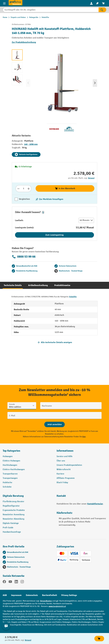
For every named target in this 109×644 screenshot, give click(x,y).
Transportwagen (10, 478)
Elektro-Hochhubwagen (14, 469)
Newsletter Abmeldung (13, 519)
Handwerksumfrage (12, 532)
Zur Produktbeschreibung (24, 42)
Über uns (61, 461)
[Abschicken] (55, 424)
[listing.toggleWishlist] (49, 199)
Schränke (7, 487)
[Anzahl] (23, 189)
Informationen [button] (65, 451)
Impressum (16, 595)
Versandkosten (46, 601)
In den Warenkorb (65, 188)
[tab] (13, 285)
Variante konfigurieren (26, 154)
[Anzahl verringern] (18, 189)
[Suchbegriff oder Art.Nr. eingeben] (51, 10)
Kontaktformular (95, 504)
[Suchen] (102, 10)
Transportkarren (10, 474)
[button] (43, 212)
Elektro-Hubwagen (11, 461)
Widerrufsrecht (64, 469)
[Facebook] (4, 582)
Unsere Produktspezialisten (69, 465)
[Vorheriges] (28, 83)
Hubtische (7, 483)
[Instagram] (22, 582)
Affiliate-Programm (66, 478)
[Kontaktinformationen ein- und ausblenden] (6, 626)
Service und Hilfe (65, 456)
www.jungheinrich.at (57, 606)
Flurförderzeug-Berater (13, 502)
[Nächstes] (95, 83)
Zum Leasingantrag (55, 235)
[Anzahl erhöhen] (29, 189)
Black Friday (62, 483)
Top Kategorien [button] (11, 451)
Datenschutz (32, 595)
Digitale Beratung (13, 496)
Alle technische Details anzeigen (56, 342)
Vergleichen (24, 199)
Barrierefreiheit (50, 595)
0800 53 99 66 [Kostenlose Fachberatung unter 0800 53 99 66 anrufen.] (24, 257)
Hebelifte (73, 297)
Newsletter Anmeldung (14, 515)
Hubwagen (8, 456)
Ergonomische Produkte (14, 510)
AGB (5, 595)
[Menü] (4, 3)
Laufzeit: (19, 220)
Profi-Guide (8, 528)
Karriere (60, 474)
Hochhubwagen (10, 465)
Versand (91, 178)
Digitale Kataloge (11, 523)
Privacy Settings (69, 595)
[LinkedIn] (16, 582)
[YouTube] (10, 582)
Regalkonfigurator (11, 506)
